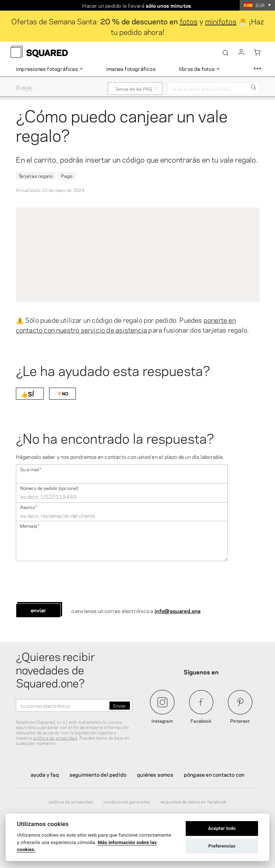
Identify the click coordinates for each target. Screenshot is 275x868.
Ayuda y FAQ (45, 774)
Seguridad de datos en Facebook (193, 801)
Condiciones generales (127, 801)
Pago (67, 176)
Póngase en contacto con (214, 774)
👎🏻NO (62, 393)
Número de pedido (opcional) (49, 488)
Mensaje (30, 525)
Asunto (29, 507)
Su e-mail (31, 469)
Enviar (38, 610)
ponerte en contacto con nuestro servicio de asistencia (126, 324)
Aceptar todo (222, 828)
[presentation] (70, 582)
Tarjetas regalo (36, 176)
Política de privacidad (71, 801)
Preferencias (222, 846)
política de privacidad (55, 738)
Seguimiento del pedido (98, 774)
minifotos (221, 21)
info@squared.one (178, 611)
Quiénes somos (155, 774)
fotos (189, 21)
